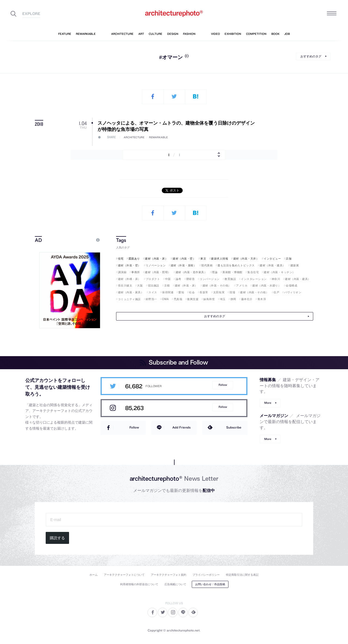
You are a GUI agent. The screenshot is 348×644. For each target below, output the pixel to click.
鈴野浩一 (151, 299)
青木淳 (262, 299)
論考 (178, 279)
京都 (167, 286)
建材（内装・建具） (298, 279)
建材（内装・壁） (184, 259)
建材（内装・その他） (254, 292)
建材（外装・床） (186, 286)
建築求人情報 (220, 259)
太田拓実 (219, 292)
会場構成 (291, 286)
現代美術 (207, 265)
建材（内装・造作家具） (191, 272)
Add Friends (181, 427)
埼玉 (223, 299)
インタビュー (272, 259)
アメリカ (242, 286)
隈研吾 (191, 279)
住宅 (121, 259)
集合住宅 (253, 272)
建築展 (295, 265)
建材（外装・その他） (217, 286)
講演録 (122, 272)
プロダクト (153, 279)
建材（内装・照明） (158, 272)
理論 (215, 272)
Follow (223, 385)
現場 (232, 292)
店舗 (289, 259)
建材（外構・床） (129, 279)
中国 (168, 279)
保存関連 (168, 292)
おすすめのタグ (311, 56)
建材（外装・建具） (273, 265)
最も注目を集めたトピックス (236, 265)
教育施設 (230, 279)
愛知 (181, 292)
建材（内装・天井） (246, 259)
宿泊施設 (154, 286)
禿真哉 (178, 299)
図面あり (134, 259)
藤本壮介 (247, 299)
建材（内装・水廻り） (267, 286)
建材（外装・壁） (129, 265)
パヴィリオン (293, 292)
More (268, 403)
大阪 (140, 286)
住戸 (276, 292)
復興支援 (193, 299)
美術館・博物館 (232, 272)
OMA (165, 299)
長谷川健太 (125, 286)
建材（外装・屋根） (184, 265)
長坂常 (204, 292)
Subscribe (234, 427)
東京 (203, 259)
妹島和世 (209, 299)
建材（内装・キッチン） (279, 272)
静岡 (233, 299)
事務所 (136, 272)
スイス (153, 292)
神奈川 (276, 279)
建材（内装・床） (156, 259)
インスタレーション (254, 279)
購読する (57, 538)
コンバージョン (210, 279)
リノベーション (156, 265)
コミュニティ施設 (129, 299)
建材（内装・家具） (131, 292)
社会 (192, 292)
